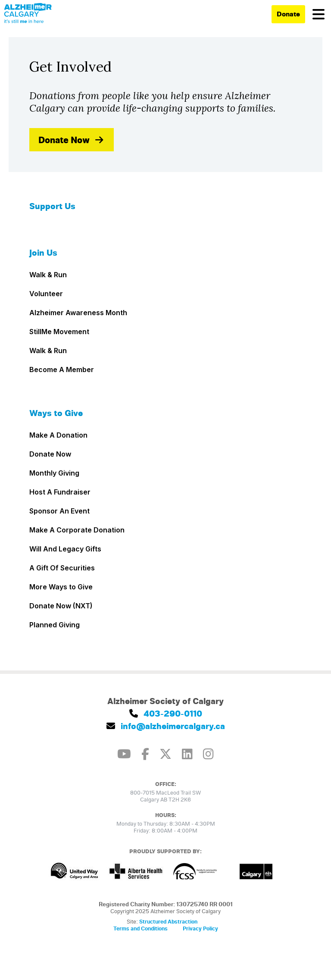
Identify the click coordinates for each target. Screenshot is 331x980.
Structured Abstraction (168, 921)
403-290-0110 (166, 713)
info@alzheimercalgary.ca (166, 726)
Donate (288, 14)
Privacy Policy (200, 928)
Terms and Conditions (141, 928)
